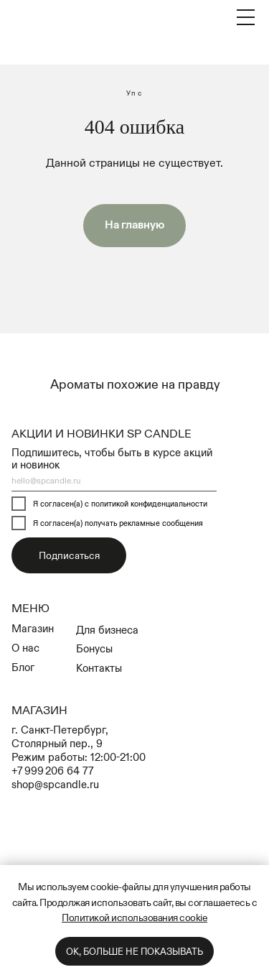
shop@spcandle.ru (55, 784)
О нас (25, 648)
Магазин (33, 628)
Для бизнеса (107, 630)
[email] (114, 481)
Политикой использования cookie (134, 917)
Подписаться (69, 555)
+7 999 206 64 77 (53, 771)
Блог (23, 667)
